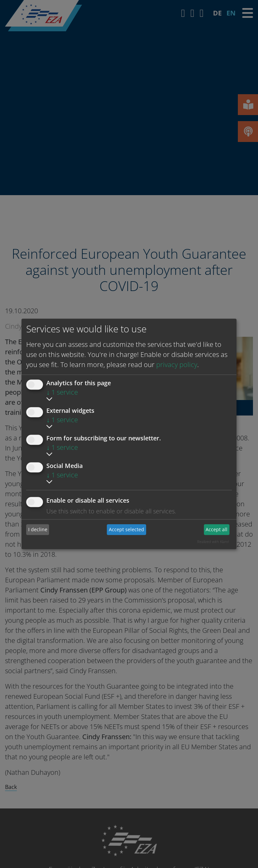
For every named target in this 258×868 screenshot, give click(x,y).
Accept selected (126, 529)
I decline (38, 529)
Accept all (217, 529)
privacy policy (177, 365)
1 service (62, 392)
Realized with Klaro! (213, 541)
